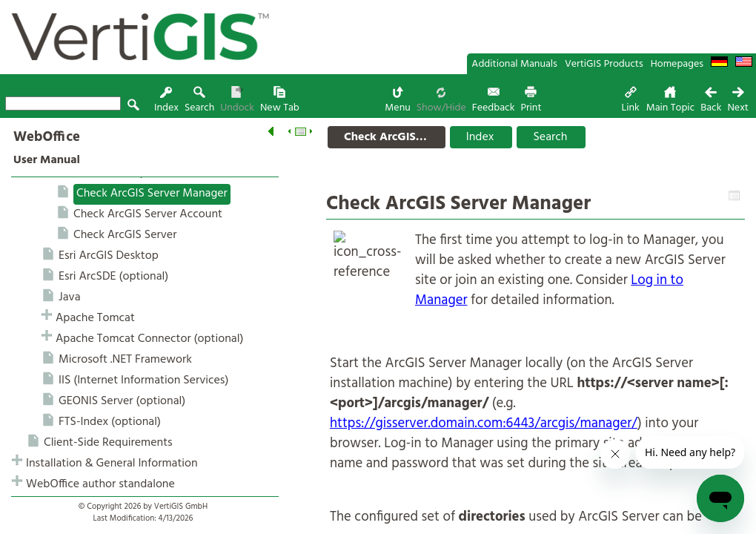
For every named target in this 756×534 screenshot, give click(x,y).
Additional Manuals (514, 64)
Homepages (677, 64)
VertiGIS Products (604, 64)
